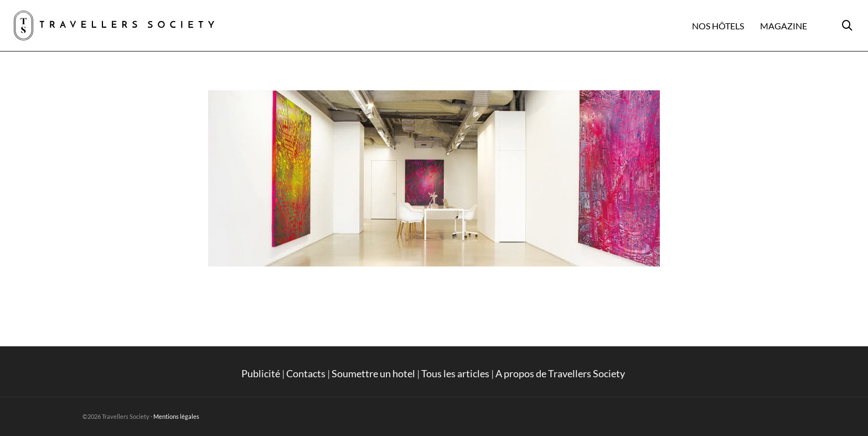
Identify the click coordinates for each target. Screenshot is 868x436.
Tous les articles (455, 373)
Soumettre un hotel (373, 373)
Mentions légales (176, 416)
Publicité (261, 373)
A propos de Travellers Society (561, 373)
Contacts (306, 373)
